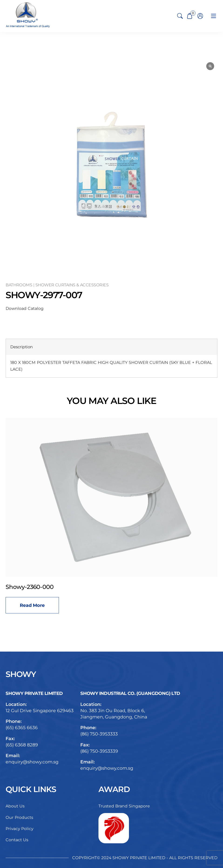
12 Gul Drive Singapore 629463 (40, 711)
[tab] (21, 347)
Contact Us (17, 840)
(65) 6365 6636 (22, 728)
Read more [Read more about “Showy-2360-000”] (32, 605)
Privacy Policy (19, 829)
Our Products (19, 817)
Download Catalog (25, 308)
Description (21, 347)
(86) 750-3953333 (99, 734)
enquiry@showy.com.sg (32, 762)
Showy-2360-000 (30, 587)
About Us (15, 806)
